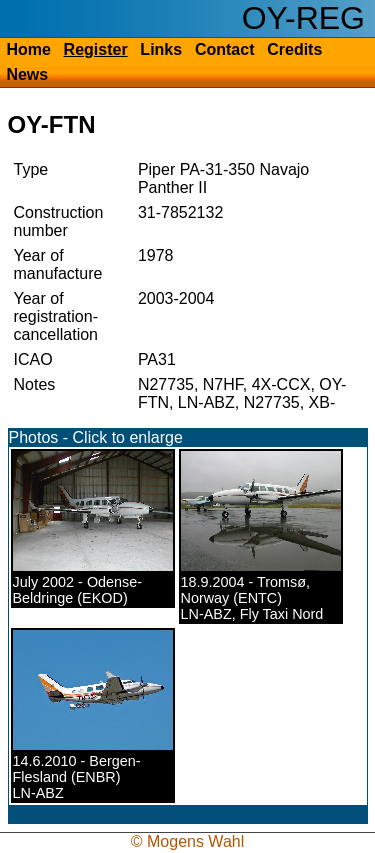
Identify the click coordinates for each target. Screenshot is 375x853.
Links (161, 49)
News (27, 74)
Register (96, 49)
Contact (225, 49)
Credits (294, 49)
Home (28, 49)
